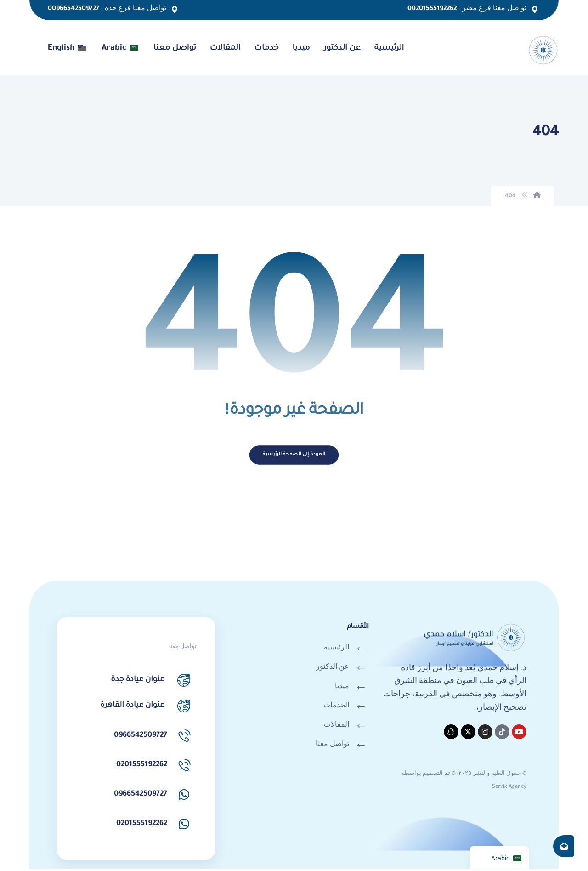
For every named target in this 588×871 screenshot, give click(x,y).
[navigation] (500, 858)
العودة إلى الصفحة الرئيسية (294, 458)
